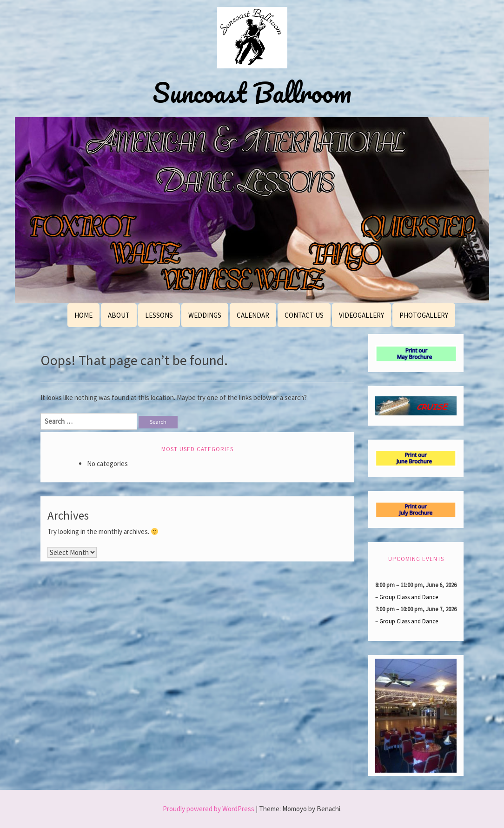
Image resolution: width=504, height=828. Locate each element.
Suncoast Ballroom (252, 93)
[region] (252, 210)
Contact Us (304, 315)
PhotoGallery (424, 315)
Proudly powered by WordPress (209, 809)
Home (83, 315)
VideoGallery (361, 315)
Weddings (205, 315)
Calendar (253, 315)
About (119, 315)
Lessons (159, 315)
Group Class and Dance (409, 597)
